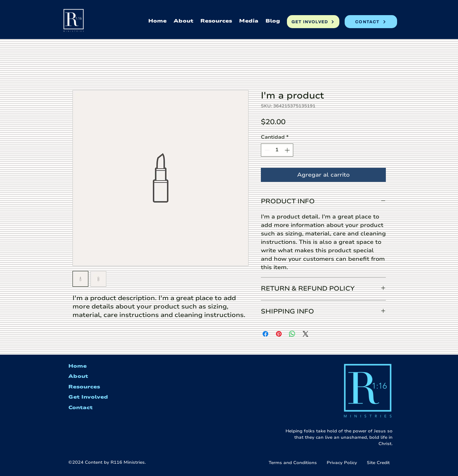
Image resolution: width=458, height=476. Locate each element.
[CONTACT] (371, 22)
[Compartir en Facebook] (265, 334)
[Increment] (288, 150)
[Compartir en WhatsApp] (292, 334)
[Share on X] (306, 334)
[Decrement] (266, 150)
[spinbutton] (277, 150)
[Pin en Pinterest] (279, 334)
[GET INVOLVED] (313, 22)
